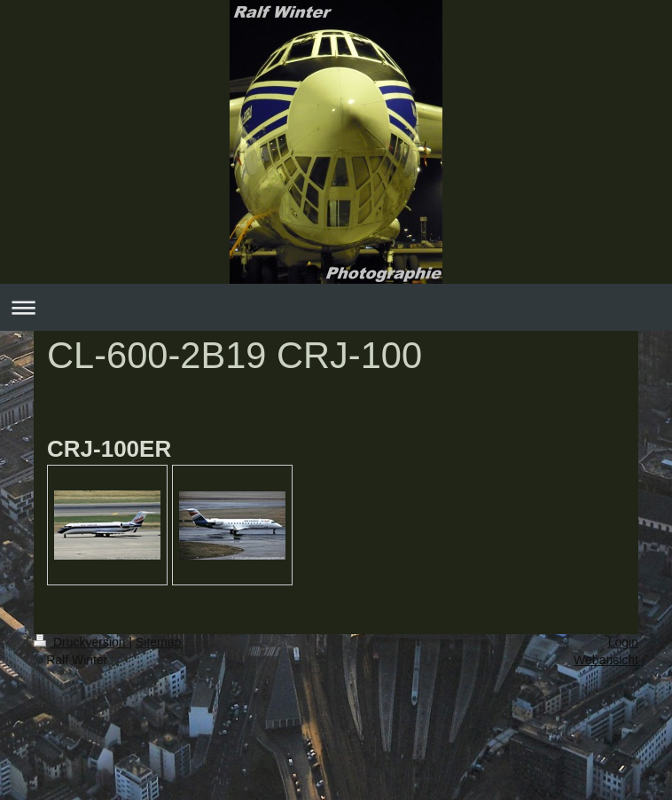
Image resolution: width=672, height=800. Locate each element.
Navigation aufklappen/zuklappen (336, 307)
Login (623, 642)
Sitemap (158, 642)
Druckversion (81, 642)
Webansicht (606, 660)
